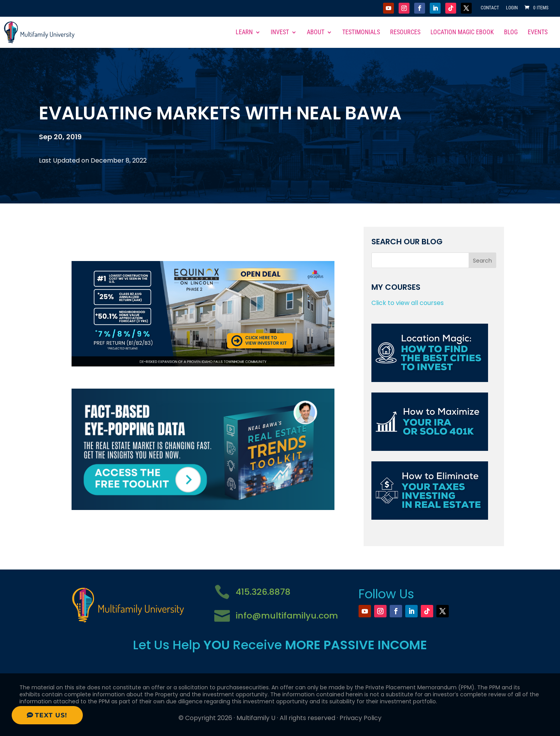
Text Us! (51, 715)
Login (512, 8)
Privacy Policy (360, 718)
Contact (490, 8)
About (316, 33)
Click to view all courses (408, 303)
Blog (511, 33)
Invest (280, 33)
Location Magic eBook (462, 33)
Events (538, 33)
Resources (405, 33)
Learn (244, 33)
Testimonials (361, 33)
